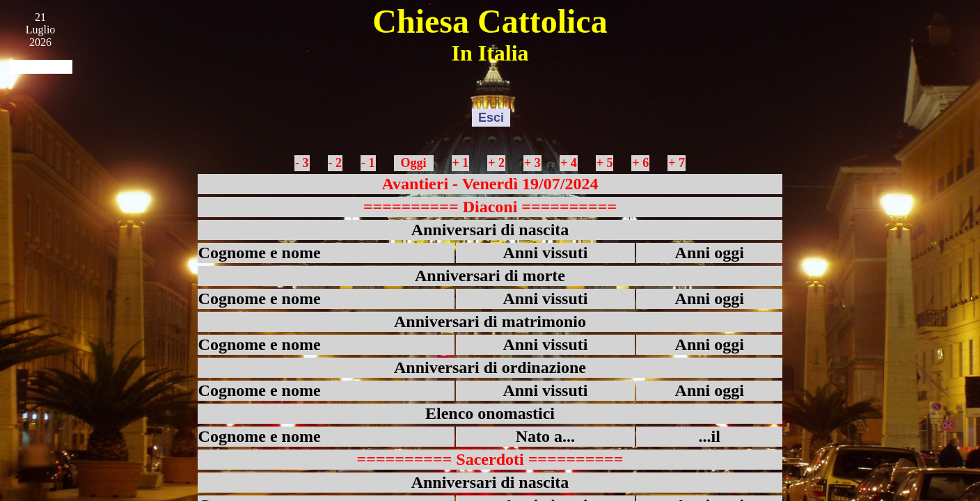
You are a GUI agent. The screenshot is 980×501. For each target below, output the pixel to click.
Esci (491, 118)
